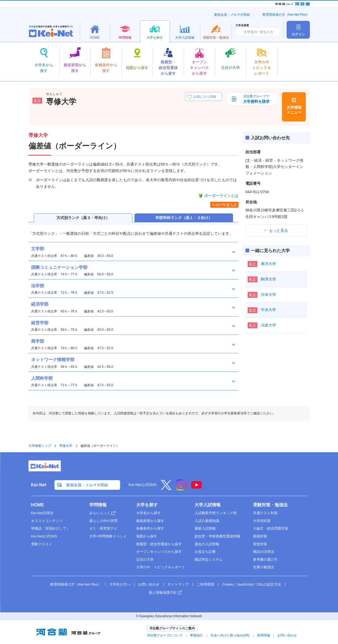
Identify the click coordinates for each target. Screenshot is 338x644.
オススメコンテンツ (47, 521)
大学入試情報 (208, 505)
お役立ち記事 (205, 552)
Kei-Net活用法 (42, 513)
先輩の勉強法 (264, 567)
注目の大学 (145, 559)
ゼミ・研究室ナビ (103, 528)
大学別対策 (262, 521)
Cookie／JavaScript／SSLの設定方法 (252, 584)
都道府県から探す (150, 521)
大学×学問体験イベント (108, 536)
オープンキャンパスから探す (159, 552)
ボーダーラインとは (221, 196)
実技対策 (260, 544)
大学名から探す (148, 513)
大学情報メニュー (294, 110)
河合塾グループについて (165, 635)
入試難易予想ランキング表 (216, 513)
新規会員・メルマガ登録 (232, 15)
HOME (38, 505)
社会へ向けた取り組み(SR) (230, 635)
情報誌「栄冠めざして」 (50, 528)
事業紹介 (196, 635)
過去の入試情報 (207, 544)
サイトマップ (178, 584)
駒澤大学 (268, 279)
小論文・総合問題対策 (271, 528)
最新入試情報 (205, 528)
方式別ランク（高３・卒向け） (83, 218)
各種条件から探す (150, 528)
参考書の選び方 (265, 559)
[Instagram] (181, 488)
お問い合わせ (149, 584)
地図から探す (147, 536)
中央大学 (268, 310)
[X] (166, 488)
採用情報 (264, 635)
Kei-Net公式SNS (142, 485)
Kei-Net (39, 485)
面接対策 (260, 536)
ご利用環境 (206, 584)
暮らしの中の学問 (103, 521)
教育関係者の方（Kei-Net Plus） (286, 15)
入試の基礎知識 (207, 521)
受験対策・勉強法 (270, 505)
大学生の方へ (120, 584)
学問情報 (98, 505)
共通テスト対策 (265, 513)
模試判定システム (209, 559)
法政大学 (268, 325)
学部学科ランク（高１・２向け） (184, 218)
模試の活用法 (264, 552)
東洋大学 (268, 264)
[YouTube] (196, 488)
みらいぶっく (100, 513)
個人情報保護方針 (163, 592)
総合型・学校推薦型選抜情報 (217, 536)
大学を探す (147, 505)
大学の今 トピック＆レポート (161, 567)
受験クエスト (42, 544)
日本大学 (268, 295)
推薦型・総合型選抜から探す (159, 544)
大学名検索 (242, 25)
